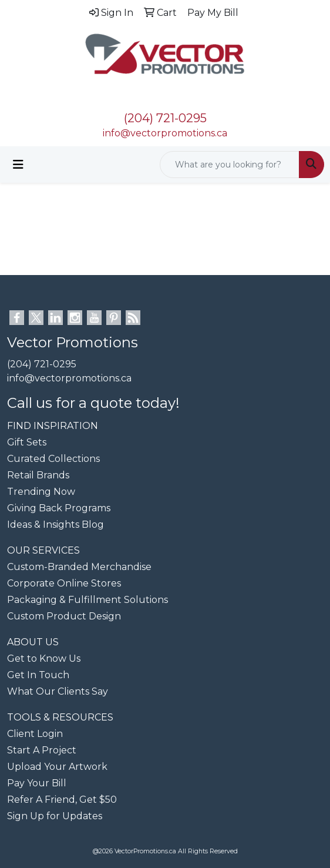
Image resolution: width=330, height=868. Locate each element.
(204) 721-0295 (165, 118)
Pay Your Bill (37, 783)
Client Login (35, 734)
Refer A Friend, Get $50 (62, 800)
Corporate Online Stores (64, 583)
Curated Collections (53, 459)
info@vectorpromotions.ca (165, 133)
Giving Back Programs (59, 508)
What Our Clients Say (58, 691)
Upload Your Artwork (57, 767)
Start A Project (42, 750)
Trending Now (41, 492)
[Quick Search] (230, 165)
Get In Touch (38, 675)
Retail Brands (38, 475)
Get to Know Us (44, 658)
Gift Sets (27, 442)
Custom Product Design (64, 616)
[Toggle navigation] (18, 165)
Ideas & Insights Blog (55, 525)
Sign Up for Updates (55, 816)
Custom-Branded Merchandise (79, 567)
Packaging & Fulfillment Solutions (87, 600)
